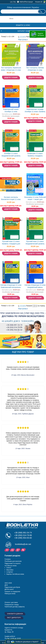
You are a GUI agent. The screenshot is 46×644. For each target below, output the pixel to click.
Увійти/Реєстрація (26, 2)
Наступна (23, 40)
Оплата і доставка (11, 602)
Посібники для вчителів (13, 561)
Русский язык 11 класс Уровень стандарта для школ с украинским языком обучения (11, 243)
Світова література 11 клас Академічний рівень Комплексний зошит (35, 286)
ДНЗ (6, 585)
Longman (10, 572)
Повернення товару (12, 605)
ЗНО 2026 (8, 583)
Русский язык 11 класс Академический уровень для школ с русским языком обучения (35, 243)
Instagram (13, 550)
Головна (8, 559)
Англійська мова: (11, 566)
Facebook (7, 550)
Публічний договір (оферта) (15, 607)
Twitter (23, 550)
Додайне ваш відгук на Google (18, 550)
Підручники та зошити (12, 563)
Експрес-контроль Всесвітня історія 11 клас (11, 198)
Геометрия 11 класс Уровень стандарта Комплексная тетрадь (35, 155)
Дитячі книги (9, 589)
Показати (29, 306)
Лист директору (14, 618)
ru (15, 2)
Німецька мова (10, 594)
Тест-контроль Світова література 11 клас (35, 69)
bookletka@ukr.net (23, 544)
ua (11, 2)
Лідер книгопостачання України (23, 7)
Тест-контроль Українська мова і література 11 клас (11, 69)
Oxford (9, 568)
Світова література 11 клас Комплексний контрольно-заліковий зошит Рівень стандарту (11, 286)
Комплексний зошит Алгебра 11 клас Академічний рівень (11, 111)
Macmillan (10, 570)
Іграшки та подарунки (12, 591)
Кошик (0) (39, 2)
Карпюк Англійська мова (15, 574)
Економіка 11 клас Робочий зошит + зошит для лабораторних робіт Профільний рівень (35, 199)
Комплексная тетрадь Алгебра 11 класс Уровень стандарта (35, 111)
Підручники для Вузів (12, 587)
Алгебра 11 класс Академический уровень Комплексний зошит (11, 155)
